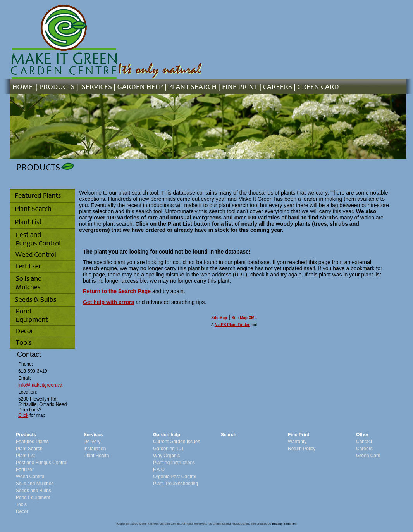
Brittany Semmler (284, 524)
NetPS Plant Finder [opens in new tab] (232, 325)
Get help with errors (108, 302)
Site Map (219, 318)
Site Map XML (244, 318)
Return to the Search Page (117, 291)
